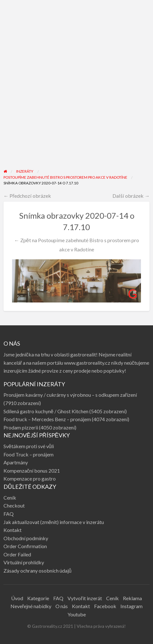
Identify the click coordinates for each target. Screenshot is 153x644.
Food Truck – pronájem (29, 454)
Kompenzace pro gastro (30, 478)
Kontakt (13, 530)
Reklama (132, 598)
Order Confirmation (25, 546)
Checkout (14, 505)
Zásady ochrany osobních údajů (38, 571)
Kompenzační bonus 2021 (32, 471)
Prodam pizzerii (21, 427)
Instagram (131, 606)
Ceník (10, 498)
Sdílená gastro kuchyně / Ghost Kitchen (46, 411)
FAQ (9, 514)
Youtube (77, 614)
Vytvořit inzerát (85, 598)
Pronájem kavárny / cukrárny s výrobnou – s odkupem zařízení (70, 395)
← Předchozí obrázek (27, 196)
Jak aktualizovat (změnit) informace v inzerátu (54, 522)
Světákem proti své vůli (29, 446)
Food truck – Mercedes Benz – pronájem (47, 419)
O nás (62, 606)
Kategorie (38, 598)
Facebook (105, 606)
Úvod (17, 598)
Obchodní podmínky (26, 538)
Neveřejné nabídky (31, 606)
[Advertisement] (76, 88)
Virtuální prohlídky (24, 562)
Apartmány (16, 462)
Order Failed (17, 554)
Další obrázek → (131, 196)
